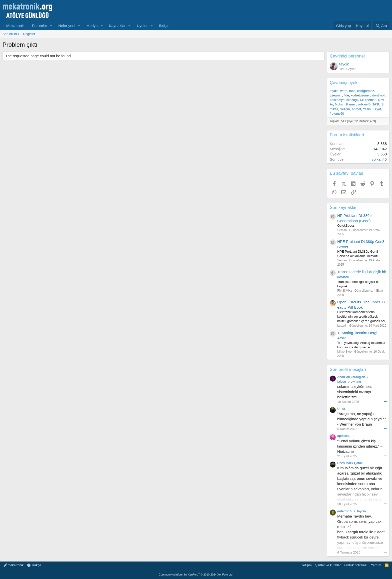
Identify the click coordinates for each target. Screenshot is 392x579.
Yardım (376, 565)
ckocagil (352, 100)
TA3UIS (378, 104)
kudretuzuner (360, 95)
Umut (341, 409)
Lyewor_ (336, 95)
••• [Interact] (385, 401)
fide (346, 95)
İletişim (165, 26)
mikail (334, 109)
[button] (51, 26)
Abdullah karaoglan (351, 377)
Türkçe (34, 565)
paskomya (337, 100)
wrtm (344, 91)
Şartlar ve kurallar (328, 565)
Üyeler (142, 26)
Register (29, 34)
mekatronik (13, 565)
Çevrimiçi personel (347, 56)
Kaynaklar (117, 26)
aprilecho (344, 436)
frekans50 (337, 114)
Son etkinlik (11, 34)
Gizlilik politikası (356, 565)
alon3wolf (378, 95)
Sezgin (345, 109)
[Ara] (381, 26)
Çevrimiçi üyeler (345, 83)
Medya (92, 26)
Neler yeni (67, 26)
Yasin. (367, 109)
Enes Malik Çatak (350, 463)
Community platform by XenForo (196, 575)
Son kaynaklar (343, 208)
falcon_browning (349, 381)
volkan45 (364, 104)
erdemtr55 (345, 511)
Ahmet (356, 109)
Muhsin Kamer (345, 104)
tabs (352, 91)
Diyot (377, 109)
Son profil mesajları (348, 369)
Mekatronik (15, 26)
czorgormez (365, 91)
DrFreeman (368, 100)
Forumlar (39, 26)
